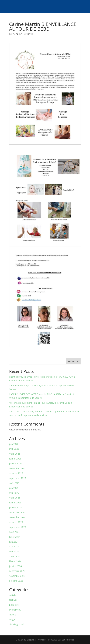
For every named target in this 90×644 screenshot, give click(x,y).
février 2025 (15, 503)
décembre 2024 (17, 512)
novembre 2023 (17, 576)
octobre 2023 (16, 581)
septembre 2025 (17, 478)
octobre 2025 (16, 473)
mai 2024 (14, 547)
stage (12, 619)
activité (13, 595)
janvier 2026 (15, 464)
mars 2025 (15, 498)
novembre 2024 (17, 517)
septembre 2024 (17, 527)
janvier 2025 (15, 507)
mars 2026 (15, 454)
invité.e (13, 615)
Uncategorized (17, 624)
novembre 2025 (17, 468)
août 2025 (14, 483)
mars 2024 (15, 556)
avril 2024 (14, 551)
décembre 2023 (17, 571)
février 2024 (15, 561)
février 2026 (15, 459)
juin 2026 (14, 444)
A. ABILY (17, 34)
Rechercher (74, 361)
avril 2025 (14, 493)
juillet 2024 (15, 537)
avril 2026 (14, 449)
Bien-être (14, 605)
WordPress (68, 640)
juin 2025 (14, 488)
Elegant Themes (36, 640)
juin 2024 (14, 542)
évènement (15, 610)
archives (29, 34)
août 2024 (14, 532)
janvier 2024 (15, 566)
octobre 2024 (16, 522)
